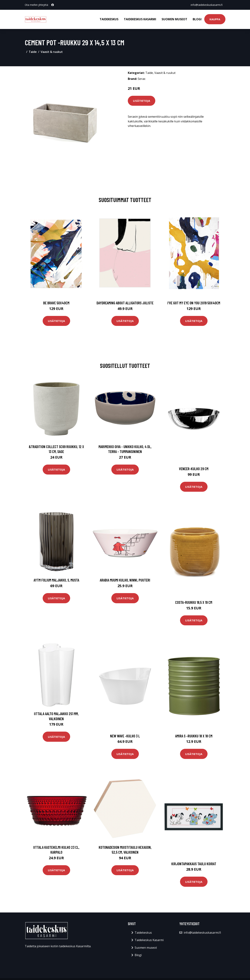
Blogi (197, 19)
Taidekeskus (109, 19)
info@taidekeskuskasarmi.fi (207, 5)
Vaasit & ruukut (52, 52)
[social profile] (53, 5)
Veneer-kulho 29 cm (194, 469)
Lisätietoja (142, 101)
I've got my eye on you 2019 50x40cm (194, 303)
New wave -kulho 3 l (125, 736)
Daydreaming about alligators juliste (125, 303)
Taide (33, 52)
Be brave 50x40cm (56, 303)
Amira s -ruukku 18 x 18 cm (194, 736)
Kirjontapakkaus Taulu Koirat (194, 864)
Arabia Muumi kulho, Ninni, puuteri (125, 580)
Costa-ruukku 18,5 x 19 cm (194, 602)
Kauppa (215, 19)
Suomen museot (174, 19)
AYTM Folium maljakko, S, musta (56, 580)
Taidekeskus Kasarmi (140, 19)
